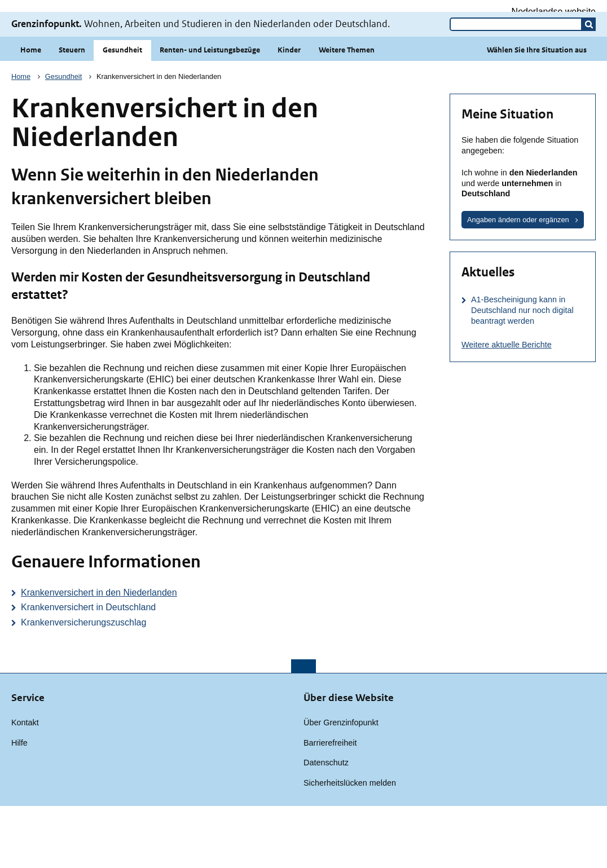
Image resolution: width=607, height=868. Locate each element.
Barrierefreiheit (330, 805)
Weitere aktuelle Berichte (507, 407)
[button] (589, 86)
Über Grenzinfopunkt (341, 785)
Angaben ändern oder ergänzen (518, 282)
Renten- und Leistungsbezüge (210, 112)
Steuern (72, 112)
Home (31, 112)
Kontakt (25, 785)
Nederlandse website (554, 12)
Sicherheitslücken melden (350, 845)
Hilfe (19, 805)
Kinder (289, 112)
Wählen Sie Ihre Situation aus (537, 112)
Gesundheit (122, 112)
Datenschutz (326, 825)
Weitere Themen (347, 112)
